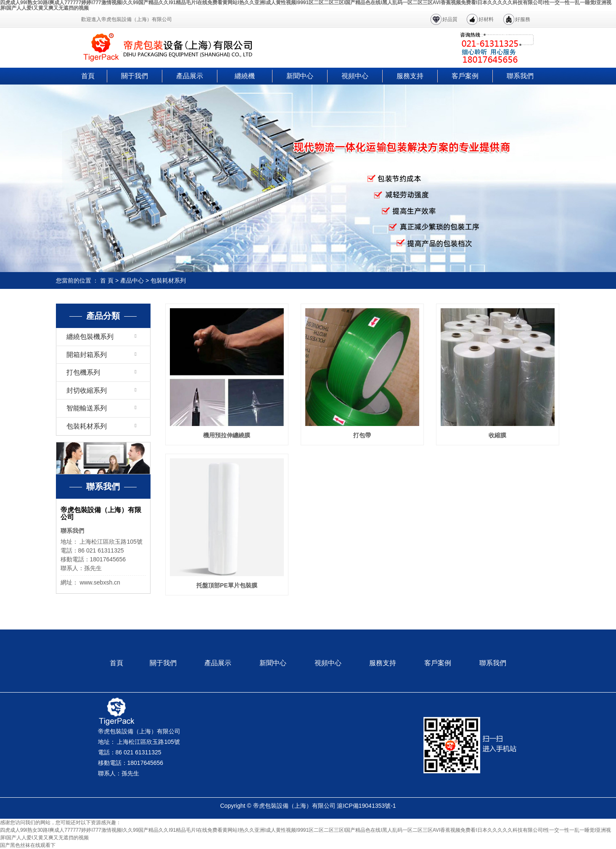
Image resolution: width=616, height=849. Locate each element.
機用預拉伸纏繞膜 (227, 435)
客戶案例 (465, 76)
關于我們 (135, 76)
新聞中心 (300, 76)
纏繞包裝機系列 (90, 337)
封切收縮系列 (87, 390)
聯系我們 (520, 76)
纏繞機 (245, 76)
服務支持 (410, 76)
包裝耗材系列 (168, 280)
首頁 (88, 76)
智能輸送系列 (87, 408)
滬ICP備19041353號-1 (366, 806)
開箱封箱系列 (87, 355)
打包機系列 (83, 372)
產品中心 (132, 280)
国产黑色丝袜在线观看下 (28, 845)
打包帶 (362, 435)
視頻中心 (355, 76)
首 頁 (107, 280)
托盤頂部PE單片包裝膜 (227, 585)
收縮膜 (497, 435)
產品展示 (190, 76)
